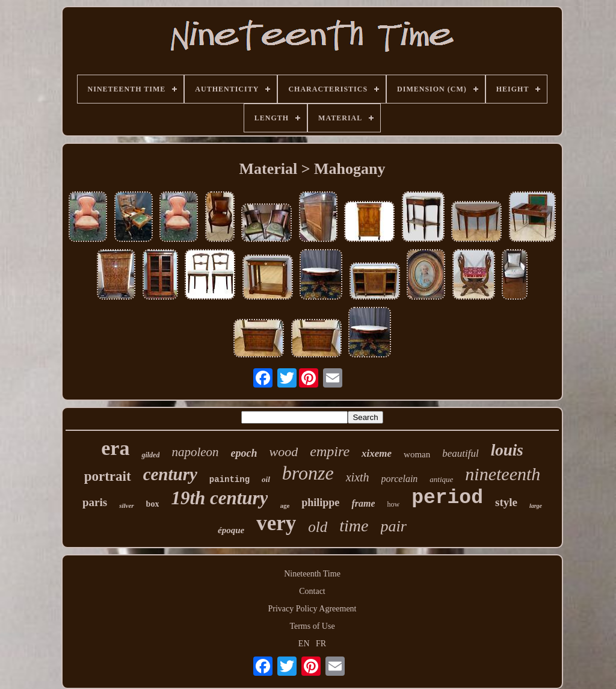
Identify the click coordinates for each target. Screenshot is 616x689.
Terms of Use (312, 626)
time (354, 526)
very (276, 523)
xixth (358, 477)
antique (441, 479)
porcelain (400, 479)
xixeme (377, 453)
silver (126, 505)
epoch (244, 453)
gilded (150, 455)
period (447, 498)
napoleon (195, 452)
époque (231, 530)
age (285, 505)
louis (507, 450)
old (318, 527)
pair (394, 526)
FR (321, 644)
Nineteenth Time (312, 574)
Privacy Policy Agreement (313, 609)
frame (363, 503)
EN (304, 644)
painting (229, 480)
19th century (219, 498)
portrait (108, 476)
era (115, 448)
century (170, 474)
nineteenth (503, 474)
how (393, 504)
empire (330, 451)
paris (95, 502)
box (153, 504)
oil (266, 479)
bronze (308, 473)
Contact (312, 591)
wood (284, 452)
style (506, 502)
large (536, 506)
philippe (320, 502)
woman (417, 454)
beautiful (460, 453)
